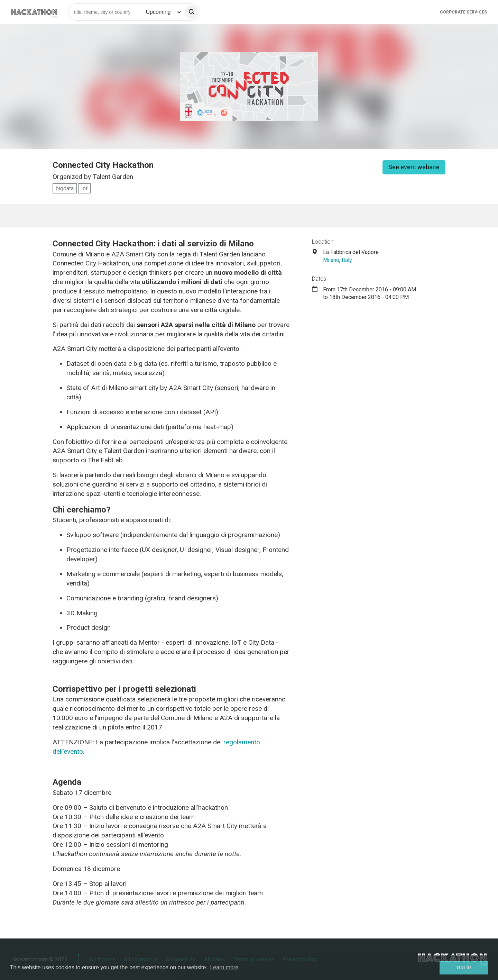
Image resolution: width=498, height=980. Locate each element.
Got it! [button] (464, 968)
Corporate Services (463, 12)
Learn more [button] (224, 967)
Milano (331, 260)
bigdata (65, 188)
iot (84, 188)
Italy (347, 260)
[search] (192, 12)
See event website (414, 167)
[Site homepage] (34, 12)
